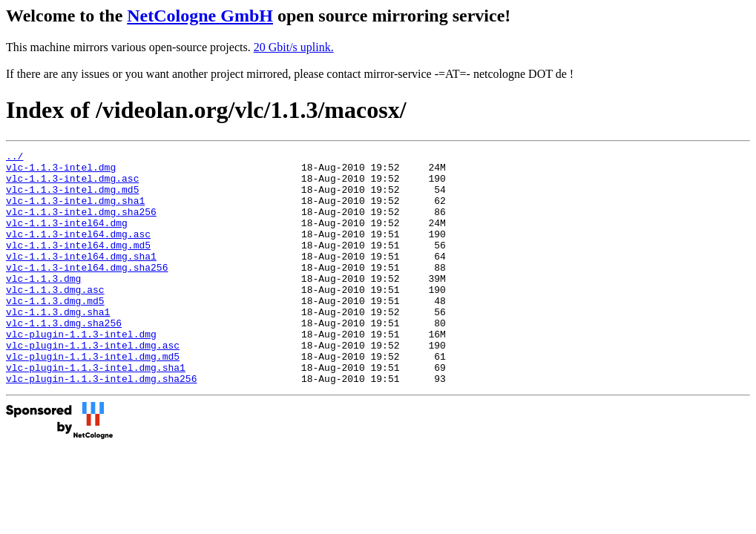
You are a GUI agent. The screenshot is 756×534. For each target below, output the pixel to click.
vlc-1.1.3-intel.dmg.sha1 (75, 211)
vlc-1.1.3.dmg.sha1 (58, 345)
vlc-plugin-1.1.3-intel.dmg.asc (93, 385)
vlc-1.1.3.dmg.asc (55, 318)
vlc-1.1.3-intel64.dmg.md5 (78, 265)
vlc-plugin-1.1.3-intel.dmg (81, 372)
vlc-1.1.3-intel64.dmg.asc (78, 251)
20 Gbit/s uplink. (294, 47)
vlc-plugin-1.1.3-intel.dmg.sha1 (96, 412)
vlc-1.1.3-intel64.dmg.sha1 (81, 278)
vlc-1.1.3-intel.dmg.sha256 (81, 225)
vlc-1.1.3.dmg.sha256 (64, 358)
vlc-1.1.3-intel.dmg (61, 171)
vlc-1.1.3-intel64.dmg (67, 238)
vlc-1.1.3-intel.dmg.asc (72, 185)
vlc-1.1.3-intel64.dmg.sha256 (87, 291)
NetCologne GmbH (200, 16)
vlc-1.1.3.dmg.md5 (55, 332)
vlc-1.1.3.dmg (43, 305)
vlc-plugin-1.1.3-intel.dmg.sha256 (101, 425)
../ (14, 158)
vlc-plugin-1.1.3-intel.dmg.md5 (93, 398)
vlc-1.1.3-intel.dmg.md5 (72, 198)
